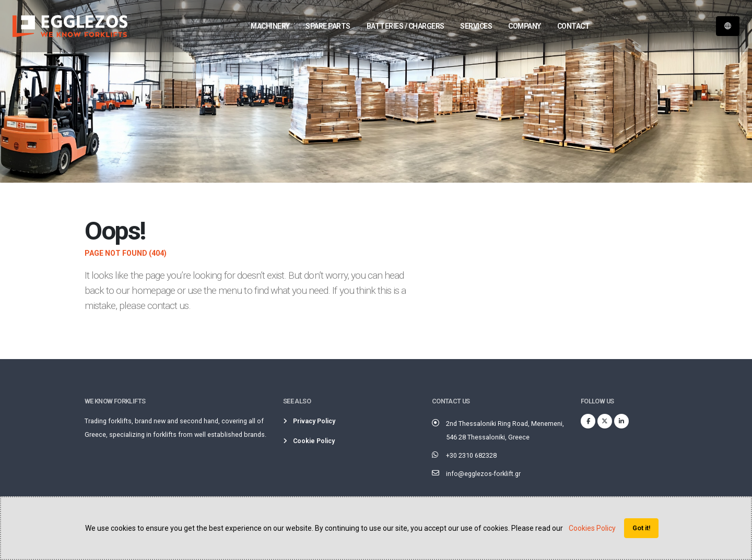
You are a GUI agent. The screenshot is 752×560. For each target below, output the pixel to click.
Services (476, 26)
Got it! (642, 528)
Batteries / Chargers (406, 26)
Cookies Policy (592, 528)
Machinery (270, 26)
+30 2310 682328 (471, 455)
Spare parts (328, 26)
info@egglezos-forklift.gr (483, 474)
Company (525, 26)
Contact (574, 26)
